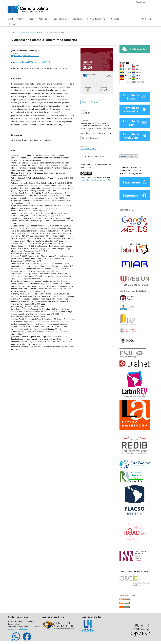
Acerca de (43, 19)
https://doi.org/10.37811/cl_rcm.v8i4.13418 (33, 62)
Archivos (20, 19)
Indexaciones (78, 19)
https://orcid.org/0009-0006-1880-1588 (25, 56)
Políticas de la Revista (96, 19)
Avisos (31, 19)
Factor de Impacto (61, 19)
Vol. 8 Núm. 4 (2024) (35, 32)
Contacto (115, 19)
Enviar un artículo (129, 156)
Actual (10, 19)
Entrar (150, 2)
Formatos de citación (90, 138)
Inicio (13, 32)
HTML (96, 102)
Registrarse (140, 2)
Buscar (12, 24)
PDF (86, 102)
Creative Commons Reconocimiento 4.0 (95, 180)
